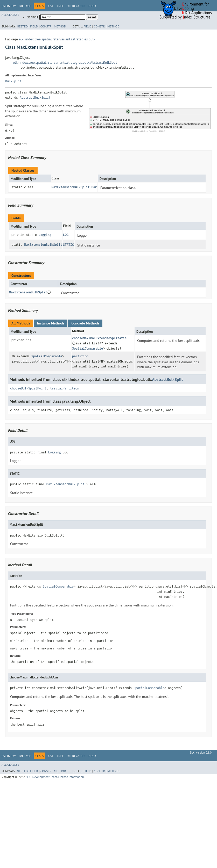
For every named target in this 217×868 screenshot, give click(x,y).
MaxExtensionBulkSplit (43, 245)
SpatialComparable (87, 348)
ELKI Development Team (41, 777)
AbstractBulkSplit (35, 97)
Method (60, 26)
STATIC (68, 245)
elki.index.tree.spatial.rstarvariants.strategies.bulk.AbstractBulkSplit (65, 62)
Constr (46, 26)
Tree (60, 6)
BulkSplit (13, 81)
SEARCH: (33, 17)
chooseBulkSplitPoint (28, 388)
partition (80, 356)
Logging (45, 235)
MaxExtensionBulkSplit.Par (74, 187)
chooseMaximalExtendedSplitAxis (99, 338)
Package (25, 6)
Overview (9, 6)
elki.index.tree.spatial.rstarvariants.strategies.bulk (57, 39)
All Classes (10, 15)
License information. (71, 777)
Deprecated (76, 6)
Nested (22, 26)
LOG (66, 235)
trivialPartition (65, 388)
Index (92, 6)
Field (34, 26)
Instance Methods (51, 323)
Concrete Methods (85, 323)
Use (51, 6)
